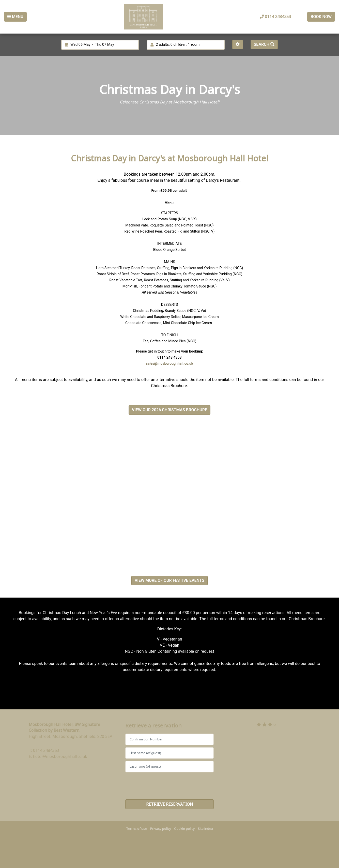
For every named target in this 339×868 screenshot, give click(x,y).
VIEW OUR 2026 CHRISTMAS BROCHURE (169, 410)
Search (264, 44)
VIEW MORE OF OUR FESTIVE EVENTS (169, 580)
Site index (205, 829)
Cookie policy (184, 829)
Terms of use (137, 829)
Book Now (321, 17)
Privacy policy (161, 829)
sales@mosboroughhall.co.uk (170, 363)
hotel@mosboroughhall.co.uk (60, 756)
